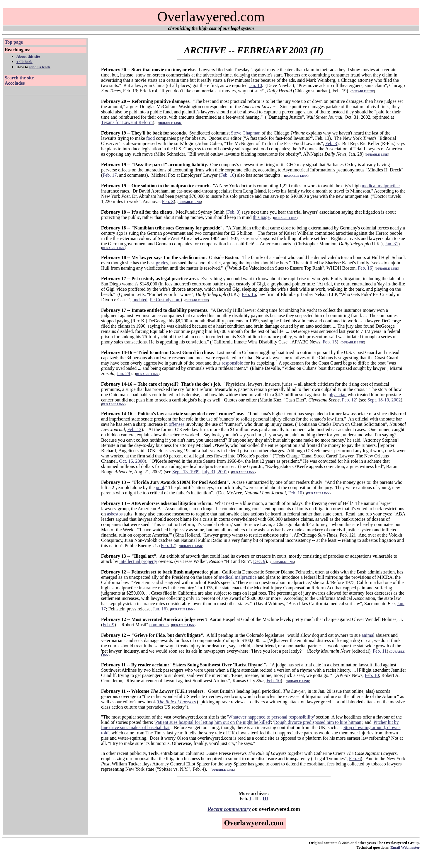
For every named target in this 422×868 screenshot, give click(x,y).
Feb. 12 (349, 400)
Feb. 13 (134, 429)
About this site (28, 56)
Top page (14, 42)
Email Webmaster (405, 847)
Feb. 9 (108, 625)
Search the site (19, 78)
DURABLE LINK (363, 91)
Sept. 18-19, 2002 (384, 400)
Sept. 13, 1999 (186, 472)
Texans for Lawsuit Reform (127, 122)
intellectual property (138, 561)
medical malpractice (381, 186)
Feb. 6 (355, 759)
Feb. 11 (380, 651)
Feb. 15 (330, 342)
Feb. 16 (227, 175)
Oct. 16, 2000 (132, 461)
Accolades (15, 83)
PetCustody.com (165, 300)
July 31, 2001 (215, 472)
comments (159, 625)
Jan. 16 (159, 609)
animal (368, 635)
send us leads (40, 67)
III (265, 799)
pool (160, 487)
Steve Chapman (246, 133)
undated (140, 300)
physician (337, 395)
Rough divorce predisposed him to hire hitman (318, 722)
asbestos (115, 514)
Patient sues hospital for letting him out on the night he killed (213, 722)
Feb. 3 (331, 143)
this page (261, 217)
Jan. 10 (255, 85)
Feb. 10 (295, 493)
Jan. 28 (123, 373)
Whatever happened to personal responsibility (271, 717)
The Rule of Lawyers (176, 702)
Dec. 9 (259, 561)
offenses (177, 424)
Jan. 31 (392, 244)
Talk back (24, 62)
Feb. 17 (110, 175)
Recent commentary (229, 809)
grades (162, 263)
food (150, 138)
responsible (232, 363)
